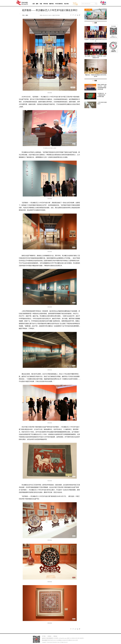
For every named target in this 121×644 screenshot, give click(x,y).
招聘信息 (55, 636)
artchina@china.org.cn (63, 638)
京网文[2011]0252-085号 (73, 640)
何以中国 (66, 4)
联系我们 (50, 636)
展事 (27, 15)
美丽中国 (51, 4)
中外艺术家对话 (59, 4)
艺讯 (23, 15)
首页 (34, 4)
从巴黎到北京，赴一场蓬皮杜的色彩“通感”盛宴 (102, 95)
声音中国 (46, 4)
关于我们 (44, 636)
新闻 (37, 4)
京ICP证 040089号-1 (80, 638)
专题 (41, 4)
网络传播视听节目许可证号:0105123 (49, 640)
